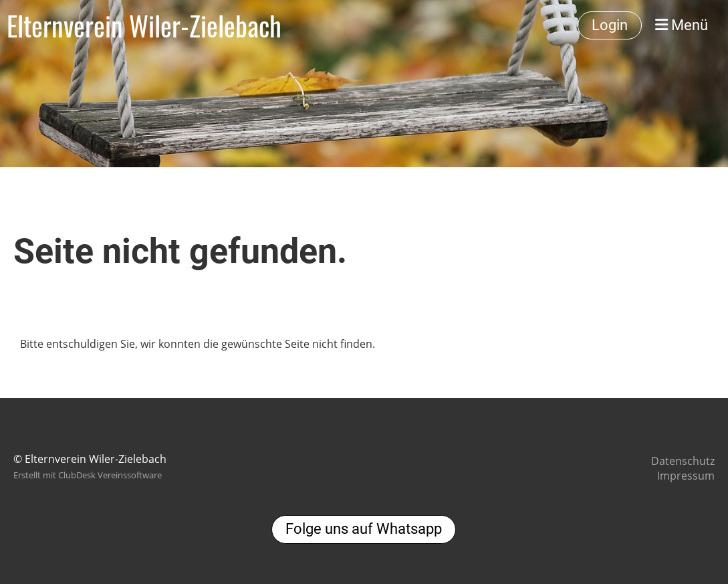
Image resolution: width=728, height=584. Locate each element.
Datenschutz (683, 461)
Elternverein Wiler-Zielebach (144, 25)
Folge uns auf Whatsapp (364, 529)
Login (610, 25)
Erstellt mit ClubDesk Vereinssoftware (88, 475)
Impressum (686, 476)
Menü (682, 25)
